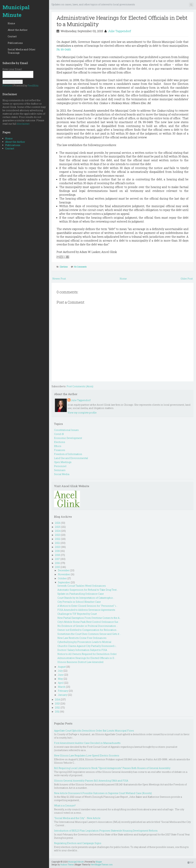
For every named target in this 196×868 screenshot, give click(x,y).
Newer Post (59, 279)
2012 (57, 707)
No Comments (80, 267)
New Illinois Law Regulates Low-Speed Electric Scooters (87, 756)
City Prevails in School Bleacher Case (79, 602)
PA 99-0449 (64, 49)
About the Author (18, 30)
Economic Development (68, 438)
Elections (64, 267)
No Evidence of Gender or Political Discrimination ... (88, 626)
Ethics (58, 446)
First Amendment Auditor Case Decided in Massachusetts (87, 743)
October (62, 578)
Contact (12, 36)
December (64, 570)
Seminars (60, 470)
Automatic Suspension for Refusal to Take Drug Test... (88, 590)
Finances (60, 450)
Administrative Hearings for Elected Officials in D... (86, 658)
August (62, 667)
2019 (57, 551)
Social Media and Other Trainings (22, 51)
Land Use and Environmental (71, 458)
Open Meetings (63, 462)
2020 (58, 547)
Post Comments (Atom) (80, 386)
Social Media (62, 474)
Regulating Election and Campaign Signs (78, 843)
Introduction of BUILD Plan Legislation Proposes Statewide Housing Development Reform (106, 831)
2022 (58, 539)
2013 (57, 703)
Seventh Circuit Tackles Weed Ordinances (82, 586)
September (64, 582)
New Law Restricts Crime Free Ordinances (82, 638)
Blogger (99, 862)
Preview (7, 86)
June (61, 675)
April (61, 683)
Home (11, 23)
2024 (58, 531)
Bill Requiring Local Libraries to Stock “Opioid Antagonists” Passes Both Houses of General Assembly (112, 768)
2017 (57, 559)
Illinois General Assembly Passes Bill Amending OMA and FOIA (91, 781)
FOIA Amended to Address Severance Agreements (86, 610)
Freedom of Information (68, 454)
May (60, 679)
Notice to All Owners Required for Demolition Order (87, 654)
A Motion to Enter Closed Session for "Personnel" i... (87, 606)
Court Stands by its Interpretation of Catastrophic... (86, 598)
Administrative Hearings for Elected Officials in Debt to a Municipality (122, 21)
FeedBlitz (33, 86)
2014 (57, 699)
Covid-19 (59, 434)
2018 (58, 555)
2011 (57, 712)
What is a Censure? (65, 806)
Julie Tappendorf (120, 31)
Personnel (60, 466)
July (60, 671)
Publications (15, 43)
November (64, 574)
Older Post (187, 279)
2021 (57, 543)
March (62, 687)
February (63, 691)
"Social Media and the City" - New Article (77, 818)
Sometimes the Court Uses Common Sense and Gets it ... (89, 634)
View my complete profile (82, 413)
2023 (58, 535)
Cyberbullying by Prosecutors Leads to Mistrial (84, 642)
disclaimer (23, 124)
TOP (191, 862)
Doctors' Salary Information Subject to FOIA (82, 650)
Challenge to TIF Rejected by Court (77, 614)
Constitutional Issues (66, 430)
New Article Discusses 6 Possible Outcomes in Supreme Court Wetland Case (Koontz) (103, 793)
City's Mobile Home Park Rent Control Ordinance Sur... (88, 622)
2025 (58, 527)
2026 (58, 523)
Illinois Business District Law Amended (80, 662)
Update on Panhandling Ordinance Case (81, 594)
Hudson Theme (67, 864)
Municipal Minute (16, 11)
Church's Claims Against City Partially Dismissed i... (87, 646)
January (63, 695)
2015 (57, 567)
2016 (57, 563)
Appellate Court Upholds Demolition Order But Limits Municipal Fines (94, 731)
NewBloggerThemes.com (102, 864)
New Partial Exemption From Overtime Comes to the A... (89, 618)
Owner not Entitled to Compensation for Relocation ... (88, 630)
